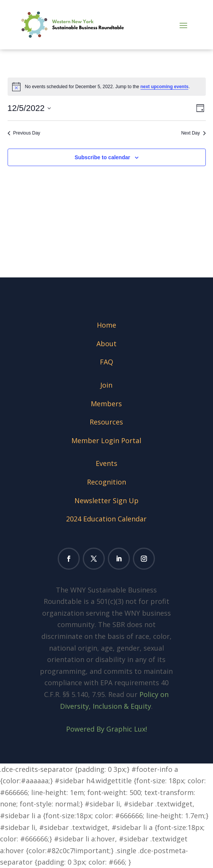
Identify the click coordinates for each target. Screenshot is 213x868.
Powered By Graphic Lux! (106, 729)
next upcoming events (165, 87)
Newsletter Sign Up (106, 501)
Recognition (106, 482)
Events (106, 463)
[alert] (107, 87)
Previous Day (24, 133)
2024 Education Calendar (106, 519)
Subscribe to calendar (102, 157)
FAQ (106, 362)
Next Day (193, 133)
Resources (106, 422)
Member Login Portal (106, 440)
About (106, 344)
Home (106, 325)
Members (106, 404)
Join (106, 385)
